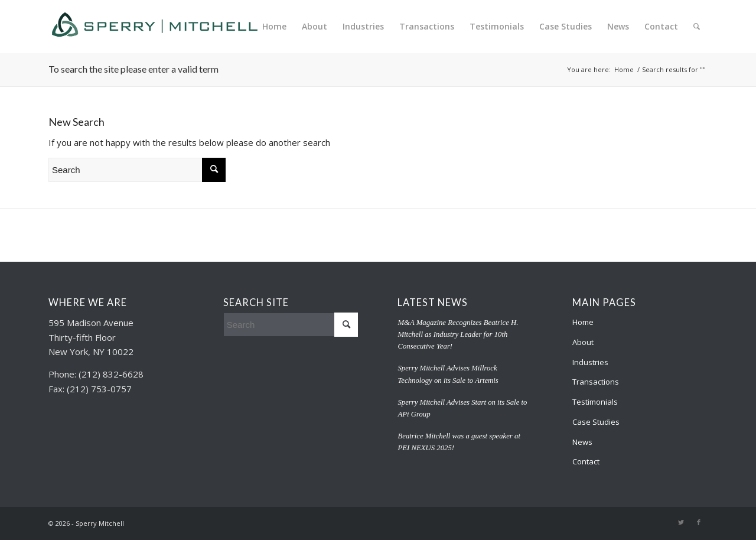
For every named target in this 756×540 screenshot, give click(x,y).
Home (583, 322)
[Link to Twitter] (681, 522)
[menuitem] (274, 27)
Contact (586, 461)
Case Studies (596, 422)
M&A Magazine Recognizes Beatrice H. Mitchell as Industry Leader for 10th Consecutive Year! (458, 334)
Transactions (596, 382)
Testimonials (595, 402)
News (582, 442)
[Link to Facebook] (699, 522)
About (583, 342)
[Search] (697, 27)
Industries (590, 362)
